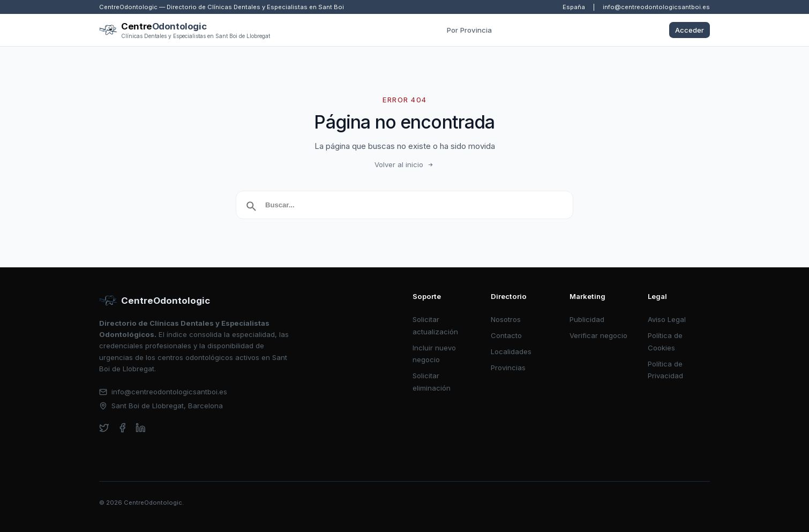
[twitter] (104, 428)
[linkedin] (141, 428)
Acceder (690, 30)
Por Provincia (469, 30)
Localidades (511, 351)
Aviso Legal (667, 319)
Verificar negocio (598, 335)
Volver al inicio (405, 164)
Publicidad (587, 319)
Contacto (506, 335)
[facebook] (122, 428)
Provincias (508, 368)
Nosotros (506, 319)
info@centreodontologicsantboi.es (656, 7)
